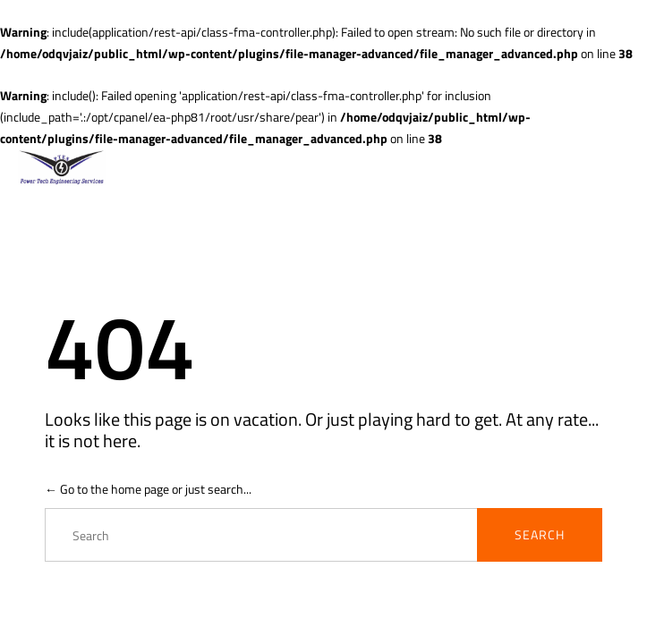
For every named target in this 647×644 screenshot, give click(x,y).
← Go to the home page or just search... (148, 489)
